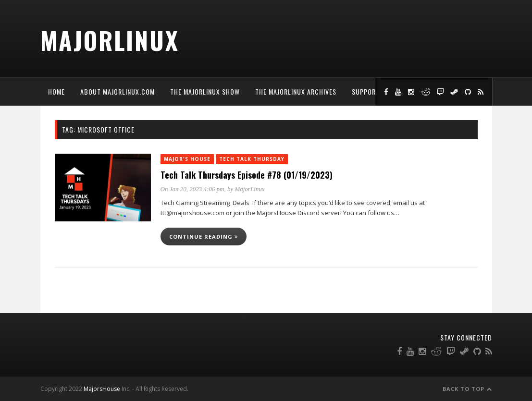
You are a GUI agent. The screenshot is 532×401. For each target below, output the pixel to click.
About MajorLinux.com (118, 91)
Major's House (187, 159)
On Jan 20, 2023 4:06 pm (192, 189)
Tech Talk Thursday (252, 159)
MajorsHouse (102, 389)
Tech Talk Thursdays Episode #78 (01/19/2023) (247, 175)
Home (56, 91)
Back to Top (467, 389)
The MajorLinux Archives (296, 91)
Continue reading (204, 237)
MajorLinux (110, 40)
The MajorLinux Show (205, 91)
